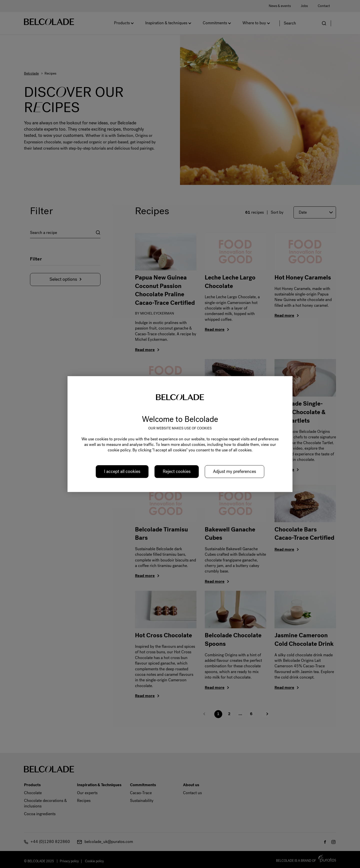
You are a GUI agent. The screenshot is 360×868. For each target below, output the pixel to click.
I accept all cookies (122, 471)
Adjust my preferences (234, 471)
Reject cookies (177, 471)
